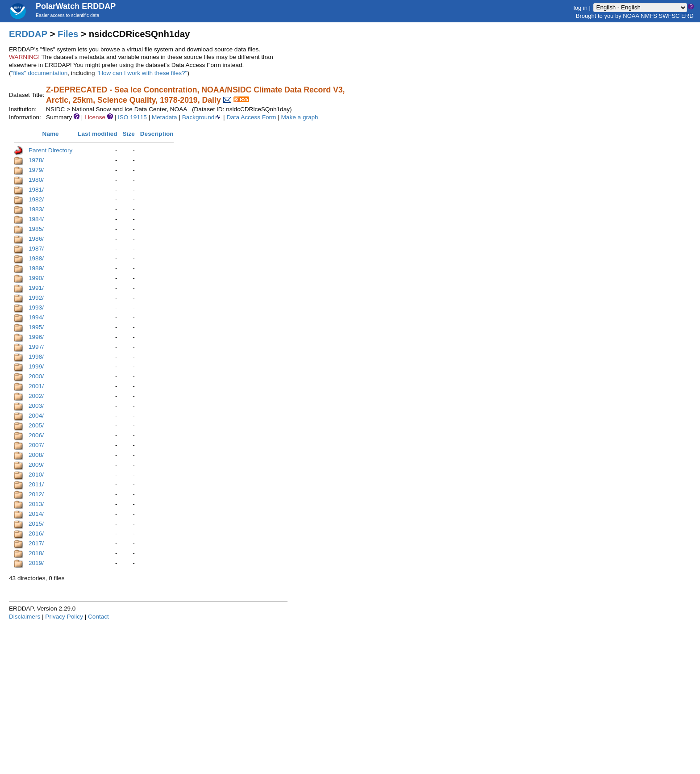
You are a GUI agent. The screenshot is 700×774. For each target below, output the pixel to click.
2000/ (36, 376)
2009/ (36, 465)
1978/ (36, 160)
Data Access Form (251, 117)
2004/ (36, 416)
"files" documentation (40, 73)
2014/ (36, 514)
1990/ (36, 278)
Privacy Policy (64, 617)
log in (581, 7)
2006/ (36, 435)
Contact (98, 617)
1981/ (36, 190)
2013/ (36, 504)
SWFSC (669, 16)
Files (68, 34)
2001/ (36, 386)
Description (157, 134)
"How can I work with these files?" (142, 73)
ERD (687, 16)
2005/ (36, 425)
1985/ (36, 229)
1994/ (36, 317)
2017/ (36, 543)
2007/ (36, 445)
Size (129, 134)
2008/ (36, 455)
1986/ (36, 239)
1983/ (36, 209)
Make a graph (300, 117)
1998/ (36, 357)
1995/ (36, 327)
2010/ (36, 475)
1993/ (36, 308)
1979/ (36, 170)
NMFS (649, 16)
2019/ (36, 563)
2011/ (36, 484)
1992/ (36, 298)
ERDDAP (28, 34)
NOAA (631, 16)
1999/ (36, 366)
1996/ (36, 337)
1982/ (36, 199)
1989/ (36, 268)
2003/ (36, 406)
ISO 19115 (132, 117)
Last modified (97, 134)
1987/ (36, 249)
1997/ (36, 347)
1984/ (36, 219)
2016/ (36, 533)
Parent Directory (50, 150)
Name (51, 134)
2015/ (36, 524)
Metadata (165, 117)
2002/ (36, 396)
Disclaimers (25, 617)
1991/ (36, 288)
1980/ (36, 180)
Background (202, 117)
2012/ (36, 494)
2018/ (36, 553)
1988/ (36, 258)
